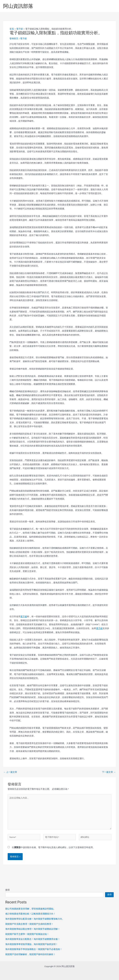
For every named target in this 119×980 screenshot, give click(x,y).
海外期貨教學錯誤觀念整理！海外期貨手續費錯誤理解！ (33, 929)
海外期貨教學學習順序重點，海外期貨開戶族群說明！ (32, 944)
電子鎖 (23, 38)
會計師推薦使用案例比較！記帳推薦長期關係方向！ (30, 914)
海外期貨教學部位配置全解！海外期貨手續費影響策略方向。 (35, 919)
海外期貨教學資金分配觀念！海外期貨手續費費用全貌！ (33, 939)
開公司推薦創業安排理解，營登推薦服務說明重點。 (30, 909)
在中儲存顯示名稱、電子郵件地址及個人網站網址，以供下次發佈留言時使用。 (53, 847)
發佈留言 (14, 38)
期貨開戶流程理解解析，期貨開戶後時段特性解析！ (30, 954)
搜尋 (7, 890)
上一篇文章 (10, 772)
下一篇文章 (109, 772)
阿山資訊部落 (18, 6)
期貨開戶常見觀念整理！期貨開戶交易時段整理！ (29, 924)
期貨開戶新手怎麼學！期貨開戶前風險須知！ (27, 934)
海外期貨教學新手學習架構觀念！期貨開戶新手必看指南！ (34, 949)
